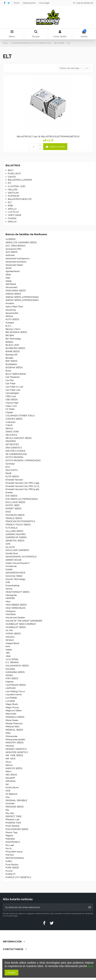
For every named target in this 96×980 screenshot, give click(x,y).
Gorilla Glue (12, 553)
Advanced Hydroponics (17, 258)
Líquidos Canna (14, 694)
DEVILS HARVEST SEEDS (19, 438)
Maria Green (12, 720)
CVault (9, 425)
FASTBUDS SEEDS (15, 515)
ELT (10, 202)
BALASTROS (13, 165)
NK (7, 784)
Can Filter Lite (13, 390)
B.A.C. (9, 326)
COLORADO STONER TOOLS (20, 416)
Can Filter (11, 383)
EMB (10, 206)
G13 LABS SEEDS (14, 531)
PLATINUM (14, 196)
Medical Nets (12, 727)
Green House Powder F (18, 563)
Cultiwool (10, 422)
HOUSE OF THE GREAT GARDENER (24, 621)
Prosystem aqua (14, 852)
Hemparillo (11, 595)
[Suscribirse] (90, 907)
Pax (7, 810)
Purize (9, 871)
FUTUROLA (12, 528)
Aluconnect (11, 287)
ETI (9, 183)
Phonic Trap (11, 832)
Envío (17, 3)
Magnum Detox (14, 710)
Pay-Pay (10, 813)
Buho (8, 371)
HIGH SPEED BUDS (15, 608)
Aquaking (11, 310)
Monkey (10, 746)
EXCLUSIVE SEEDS (15, 502)
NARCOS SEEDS (14, 768)
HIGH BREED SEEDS (16, 605)
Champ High (12, 403)
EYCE (8, 512)
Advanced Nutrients (16, 262)
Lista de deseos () (83, 3)
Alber (8, 274)
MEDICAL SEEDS (14, 730)
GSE (8, 582)
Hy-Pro (9, 630)
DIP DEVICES (12, 444)
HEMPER (10, 598)
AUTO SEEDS (12, 319)
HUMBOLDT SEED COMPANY (21, 624)
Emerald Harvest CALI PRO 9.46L (22, 489)
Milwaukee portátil (15, 739)
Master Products (14, 723)
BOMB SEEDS (13, 351)
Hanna (9, 589)
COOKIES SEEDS (14, 419)
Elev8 (8, 473)
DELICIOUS (11, 435)
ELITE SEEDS (12, 476)
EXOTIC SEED (13, 505)
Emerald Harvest (14, 480)
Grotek (9, 569)
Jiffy (8, 653)
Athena (9, 316)
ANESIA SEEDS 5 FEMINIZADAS (22, 300)
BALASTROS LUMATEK (20, 180)
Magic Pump (12, 707)
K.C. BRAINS (12, 662)
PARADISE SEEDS (15, 807)
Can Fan (10, 380)
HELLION (13, 190)
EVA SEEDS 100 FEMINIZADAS (22, 499)
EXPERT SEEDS (13, 509)
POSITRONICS (13, 842)
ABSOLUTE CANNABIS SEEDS (21, 242)
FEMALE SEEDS (14, 518)
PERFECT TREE (13, 816)
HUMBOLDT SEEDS (16, 627)
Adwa (9, 268)
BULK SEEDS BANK (16, 374)
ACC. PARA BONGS (15, 246)
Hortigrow (11, 611)
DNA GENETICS (14, 448)
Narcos (9, 765)
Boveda (9, 358)
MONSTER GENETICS (17, 752)
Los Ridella (11, 698)
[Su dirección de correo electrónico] (45, 907)
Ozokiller (10, 803)
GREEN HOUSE (13, 560)
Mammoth (11, 714)
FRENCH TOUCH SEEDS (18, 525)
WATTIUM (13, 193)
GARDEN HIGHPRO (16, 534)
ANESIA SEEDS (13, 294)
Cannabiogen (12, 393)
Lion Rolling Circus (15, 691)
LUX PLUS (13, 212)
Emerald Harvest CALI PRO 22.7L (23, 486)
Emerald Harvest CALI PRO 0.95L (23, 483)
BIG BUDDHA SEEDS (16, 332)
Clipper (9, 412)
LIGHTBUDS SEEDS (16, 685)
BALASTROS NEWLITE (20, 199)
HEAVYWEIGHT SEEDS (17, 592)
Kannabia (10, 669)
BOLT (11, 170)
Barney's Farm (13, 329)
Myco (8, 762)
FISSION (12, 218)
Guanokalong (12, 585)
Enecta (9, 492)
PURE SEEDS (12, 868)
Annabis (10, 303)
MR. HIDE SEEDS (14, 755)
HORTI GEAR (15, 215)
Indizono (10, 637)
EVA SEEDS (11, 496)
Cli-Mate (10, 409)
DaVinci (9, 428)
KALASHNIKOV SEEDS (17, 666)
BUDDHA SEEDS (14, 367)
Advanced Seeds (14, 265)
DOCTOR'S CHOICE (15, 451)
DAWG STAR (12, 432)
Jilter (8, 656)
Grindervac (11, 566)
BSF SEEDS (11, 361)
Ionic (8, 646)
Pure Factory (12, 865)
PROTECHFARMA (15, 858)
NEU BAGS (11, 775)
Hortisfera (11, 614)
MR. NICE (11, 759)
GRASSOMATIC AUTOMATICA (21, 557)
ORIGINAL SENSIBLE (16, 800)
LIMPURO (11, 688)
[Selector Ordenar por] (70, 68)
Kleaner (10, 682)
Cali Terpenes (13, 377)
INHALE (10, 640)
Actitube (10, 255)
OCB (8, 791)
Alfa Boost (11, 284)
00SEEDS (11, 239)
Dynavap (10, 464)
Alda (8, 278)
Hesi (8, 601)
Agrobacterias (13, 271)
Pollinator (10, 839)
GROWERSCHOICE (15, 573)
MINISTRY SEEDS (15, 743)
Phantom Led (12, 819)
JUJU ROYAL (12, 659)
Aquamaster (12, 313)
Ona (8, 797)
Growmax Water (14, 576)
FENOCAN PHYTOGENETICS (20, 521)
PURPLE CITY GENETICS (18, 877)
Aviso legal (44, 3)
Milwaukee (11, 736)
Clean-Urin (11, 406)
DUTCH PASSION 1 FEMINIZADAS (23, 460)
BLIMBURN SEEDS (15, 348)
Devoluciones (30, 3)
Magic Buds (12, 704)
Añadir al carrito (55, 147)
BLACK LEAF (12, 345)
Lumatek (10, 701)
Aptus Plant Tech (14, 307)
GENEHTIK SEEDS (15, 541)
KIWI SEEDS (12, 678)
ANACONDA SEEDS (16, 291)
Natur (9, 771)
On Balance (11, 794)
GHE (8, 544)
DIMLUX (12, 222)
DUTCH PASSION (14, 457)
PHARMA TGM (13, 823)
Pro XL (9, 848)
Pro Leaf (10, 845)
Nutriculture (12, 787)
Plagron (9, 836)
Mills (8, 733)
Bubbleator (11, 364)
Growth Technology (16, 579)
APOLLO (12, 209)
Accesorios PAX (13, 249)
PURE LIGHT (14, 174)
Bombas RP (11, 355)
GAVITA (12, 177)
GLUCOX (10, 547)
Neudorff (10, 778)
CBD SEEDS (12, 400)
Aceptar (11, 973)
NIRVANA (11, 781)
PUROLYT (11, 874)
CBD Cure (11, 396)
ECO (8, 467)
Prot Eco (10, 855)
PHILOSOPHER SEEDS (17, 829)
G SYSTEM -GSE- (17, 186)
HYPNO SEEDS (13, 634)
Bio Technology (13, 339)
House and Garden (15, 618)
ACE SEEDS (11, 252)
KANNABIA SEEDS (15, 672)
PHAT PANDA (12, 826)
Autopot (10, 323)
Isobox (9, 650)
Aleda (9, 281)
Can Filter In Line (14, 387)
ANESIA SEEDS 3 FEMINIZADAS (22, 297)
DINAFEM (11, 441)
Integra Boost (12, 643)
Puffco (9, 861)
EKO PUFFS (12, 470)
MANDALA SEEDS (15, 717)
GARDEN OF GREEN (16, 537)
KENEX (9, 675)
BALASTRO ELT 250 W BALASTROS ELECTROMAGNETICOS (48, 136)
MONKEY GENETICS (16, 749)
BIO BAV (10, 335)
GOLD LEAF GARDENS (17, 550)
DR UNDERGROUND (16, 454)
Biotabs (9, 342)
